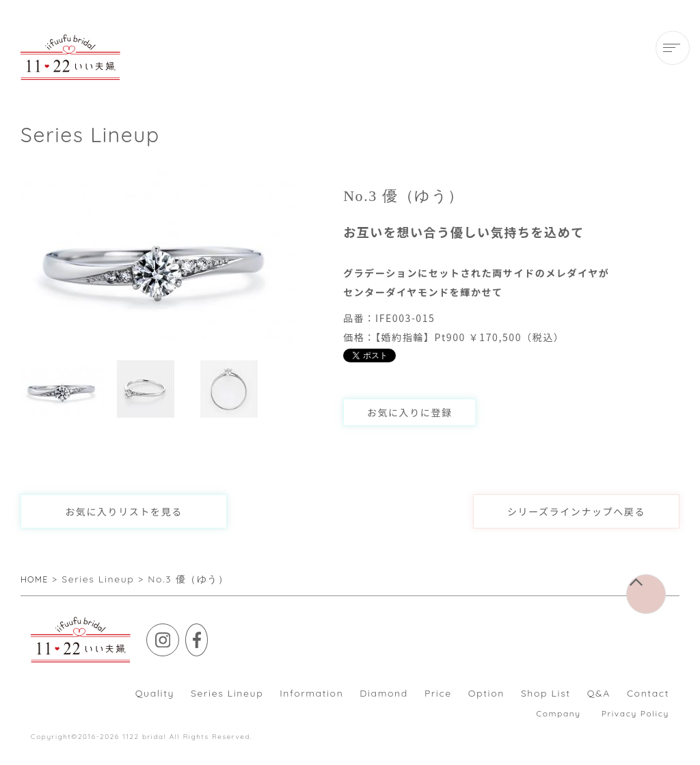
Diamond (384, 693)
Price (438, 693)
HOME (37, 579)
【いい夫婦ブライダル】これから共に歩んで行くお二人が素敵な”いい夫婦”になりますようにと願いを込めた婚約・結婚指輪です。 (70, 57)
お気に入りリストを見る (124, 511)
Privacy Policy (635, 713)
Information (311, 693)
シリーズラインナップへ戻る (576, 511)
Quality (155, 693)
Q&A (599, 693)
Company (558, 713)
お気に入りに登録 (410, 412)
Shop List (546, 693)
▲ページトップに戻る (665, 585)
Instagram (179, 634)
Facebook (218, 634)
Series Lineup (227, 693)
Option (486, 693)
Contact (648, 693)
